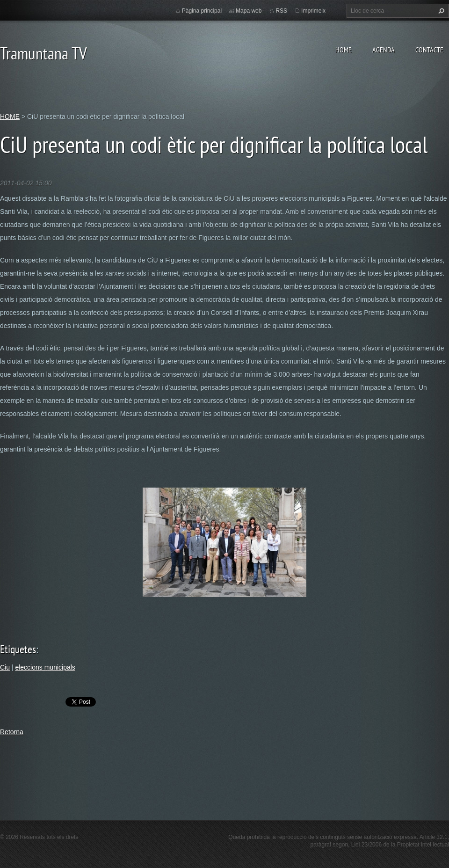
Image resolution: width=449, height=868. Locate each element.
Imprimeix (313, 11)
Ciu (5, 667)
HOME (344, 50)
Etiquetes (18, 649)
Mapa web (249, 11)
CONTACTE (429, 50)
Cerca (440, 11)
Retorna (12, 732)
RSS (281, 11)
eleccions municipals (45, 667)
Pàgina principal (202, 11)
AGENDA (384, 50)
